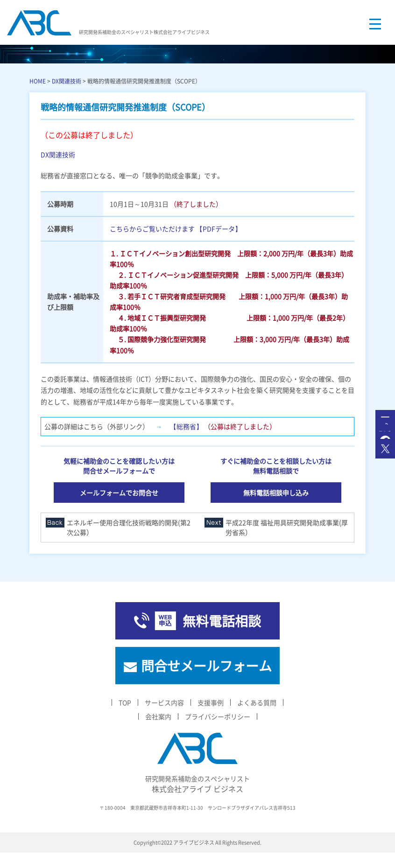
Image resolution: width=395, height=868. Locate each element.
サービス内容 (164, 702)
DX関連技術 (67, 81)
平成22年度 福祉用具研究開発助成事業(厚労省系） (287, 527)
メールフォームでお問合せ (119, 493)
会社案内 (158, 716)
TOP (125, 702)
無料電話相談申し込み (276, 493)
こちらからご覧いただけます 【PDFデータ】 (176, 229)
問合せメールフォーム (206, 666)
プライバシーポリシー (218, 716)
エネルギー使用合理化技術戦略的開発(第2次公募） (129, 527)
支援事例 (211, 702)
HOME (38, 81)
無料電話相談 (222, 621)
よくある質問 (257, 702)
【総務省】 (186, 426)
